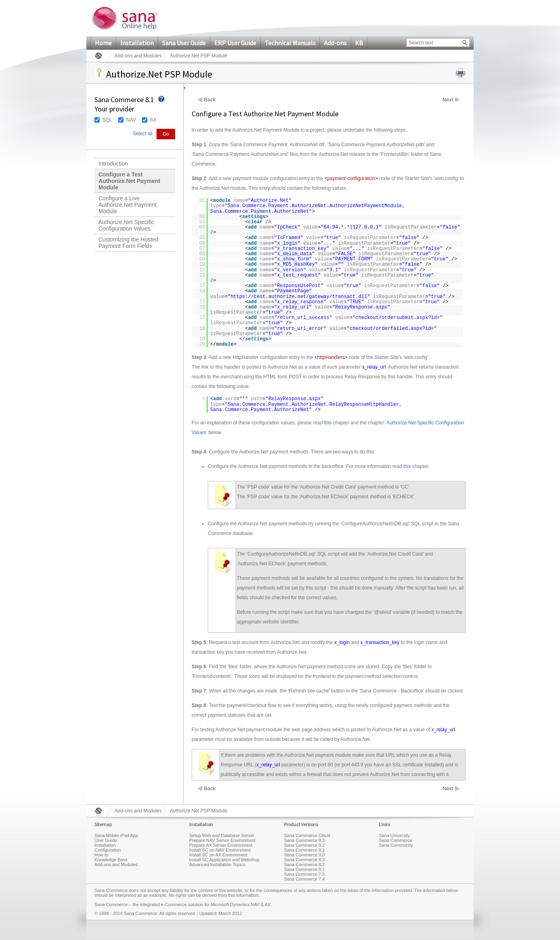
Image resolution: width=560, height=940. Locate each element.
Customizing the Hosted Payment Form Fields (129, 243)
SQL (107, 120)
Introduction (113, 164)
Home (103, 43)
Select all (143, 134)
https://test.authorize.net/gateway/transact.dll (299, 297)
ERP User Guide (235, 43)
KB (359, 43)
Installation (137, 43)
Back (210, 100)
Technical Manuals (290, 43)
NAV (131, 120)
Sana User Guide (184, 43)
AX (153, 120)
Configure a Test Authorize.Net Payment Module (129, 181)
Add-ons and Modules (138, 56)
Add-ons (335, 43)
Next (448, 100)
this (328, 423)
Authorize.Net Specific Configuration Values (126, 225)
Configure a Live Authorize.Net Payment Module (127, 205)
